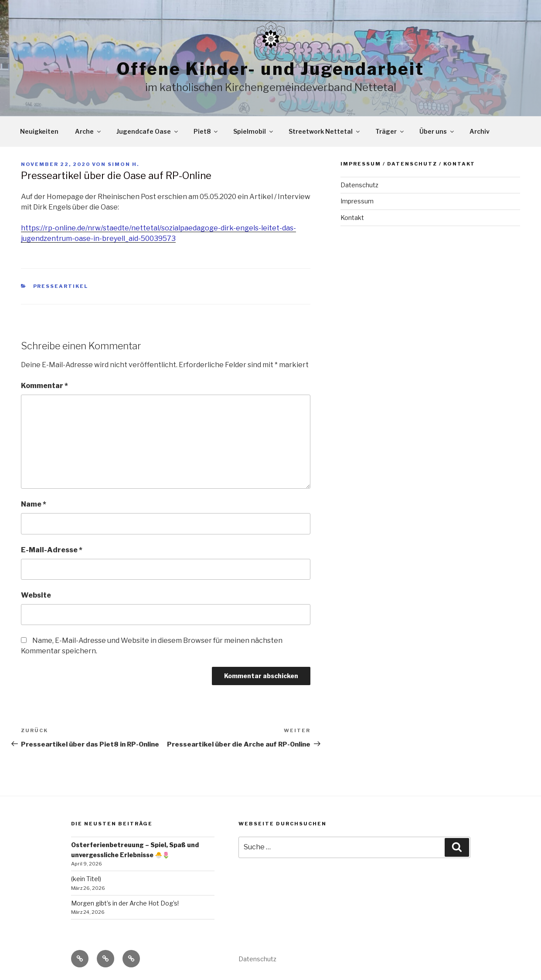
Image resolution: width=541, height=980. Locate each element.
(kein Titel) (86, 879)
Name (34, 504)
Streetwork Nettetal (325, 131)
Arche (88, 131)
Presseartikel (61, 286)
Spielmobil (254, 131)
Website (36, 595)
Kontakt (352, 218)
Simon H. (123, 164)
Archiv (480, 131)
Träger (390, 131)
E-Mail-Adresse (52, 550)
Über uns (437, 131)
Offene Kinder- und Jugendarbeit (270, 69)
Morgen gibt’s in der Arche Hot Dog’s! (125, 903)
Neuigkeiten (39, 131)
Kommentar (44, 386)
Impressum (357, 201)
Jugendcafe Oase (148, 131)
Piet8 (206, 131)
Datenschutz (359, 185)
